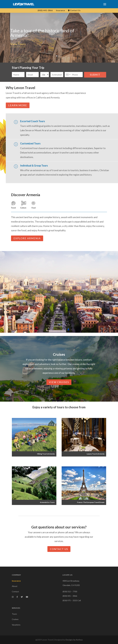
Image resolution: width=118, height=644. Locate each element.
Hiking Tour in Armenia (46, 454)
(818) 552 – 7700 (70, 591)
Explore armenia (27, 238)
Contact (15, 591)
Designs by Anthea (74, 640)
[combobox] (68, 75)
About (15, 586)
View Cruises (59, 382)
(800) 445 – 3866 (70, 596)
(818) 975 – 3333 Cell (72, 600)
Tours (14, 614)
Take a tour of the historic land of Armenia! (42, 35)
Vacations (16, 625)
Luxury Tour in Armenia (96, 454)
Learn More (18, 105)
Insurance (60, 10)
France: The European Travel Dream (91, 502)
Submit (95, 75)
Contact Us (74, 10)
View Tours (18, 46)
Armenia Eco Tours (47, 502)
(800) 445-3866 (45, 10)
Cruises (15, 619)
